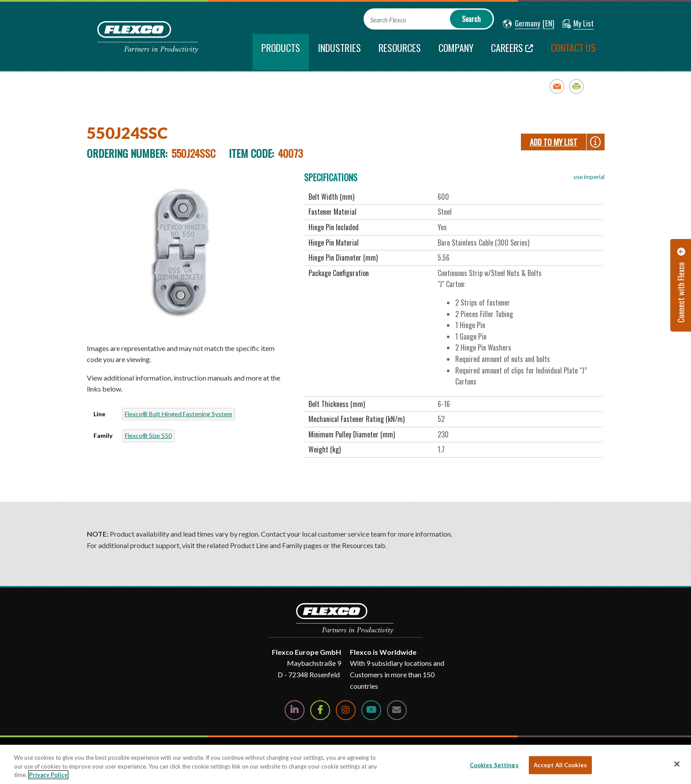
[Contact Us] (397, 710)
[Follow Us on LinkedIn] (295, 710)
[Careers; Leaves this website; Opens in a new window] (512, 52)
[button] (522, 24)
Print (577, 86)
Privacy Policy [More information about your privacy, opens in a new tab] (48, 775)
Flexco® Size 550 (148, 435)
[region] (345, 764)
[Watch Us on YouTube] (371, 710)
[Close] (677, 764)
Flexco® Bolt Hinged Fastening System (178, 414)
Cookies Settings (494, 765)
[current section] (281, 52)
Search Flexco (388, 20)
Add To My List (554, 142)
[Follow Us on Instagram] (346, 710)
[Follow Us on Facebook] (320, 710)
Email (557, 86)
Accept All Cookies (560, 765)
